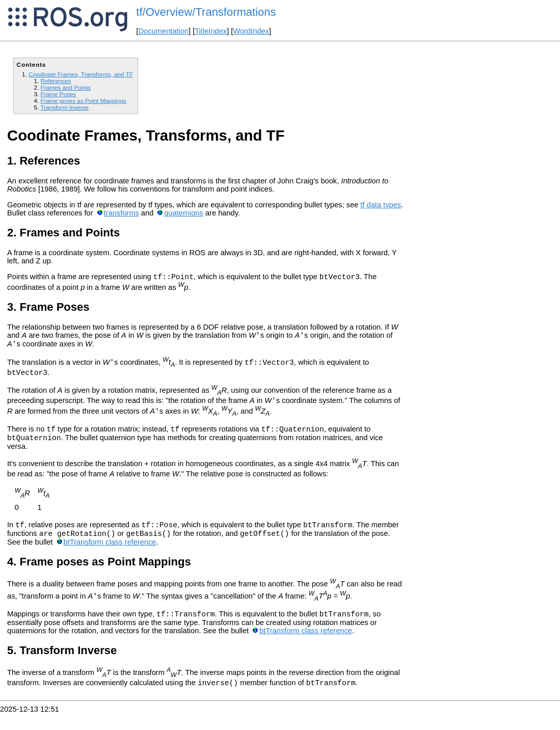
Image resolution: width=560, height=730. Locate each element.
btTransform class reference (110, 556)
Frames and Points (65, 87)
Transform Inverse (64, 107)
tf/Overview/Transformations (206, 12)
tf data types (381, 205)
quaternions (184, 213)
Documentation (163, 31)
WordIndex (251, 31)
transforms (122, 213)
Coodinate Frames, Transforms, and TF (81, 74)
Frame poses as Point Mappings (83, 101)
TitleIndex (211, 31)
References (56, 81)
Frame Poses (58, 94)
